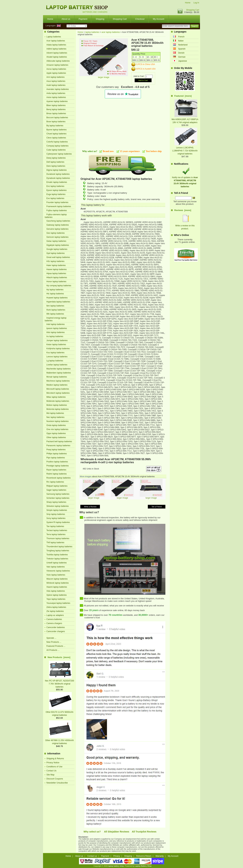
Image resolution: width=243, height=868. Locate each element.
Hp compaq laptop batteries (59, 286)
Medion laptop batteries (57, 385)
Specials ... (51, 638)
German (182, 57)
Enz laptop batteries (55, 186)
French (181, 37)
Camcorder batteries (56, 627)
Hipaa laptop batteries (56, 273)
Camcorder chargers (56, 631)
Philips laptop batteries (57, 454)
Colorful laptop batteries (57, 142)
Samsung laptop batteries (58, 494)
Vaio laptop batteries (56, 567)
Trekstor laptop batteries (57, 559)
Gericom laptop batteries (57, 237)
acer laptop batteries (111, 32)
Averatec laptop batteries (58, 89)
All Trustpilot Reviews (144, 832)
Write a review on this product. (185, 226)
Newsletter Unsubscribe (57, 783)
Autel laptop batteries (56, 85)
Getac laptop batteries (56, 241)
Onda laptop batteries (56, 425)
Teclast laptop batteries (57, 530)
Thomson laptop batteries (58, 538)
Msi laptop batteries (55, 413)
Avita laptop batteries (56, 93)
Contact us (92, 856)
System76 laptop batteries (58, 522)
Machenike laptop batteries (58, 369)
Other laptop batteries (56, 437)
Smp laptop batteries (56, 514)
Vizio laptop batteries (56, 575)
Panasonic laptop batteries (58, 446)
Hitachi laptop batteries (57, 277)
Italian (181, 41)
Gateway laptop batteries (58, 225)
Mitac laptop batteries (56, 397)
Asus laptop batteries (56, 81)
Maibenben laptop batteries (59, 373)
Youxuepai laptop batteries (58, 603)
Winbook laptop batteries (58, 583)
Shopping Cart (193, 10)
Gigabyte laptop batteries (58, 245)
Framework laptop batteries (59, 206)
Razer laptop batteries (56, 470)
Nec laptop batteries (55, 417)
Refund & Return (144, 856)
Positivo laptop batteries (57, 462)
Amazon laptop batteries (57, 65)
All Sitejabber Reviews (117, 832)
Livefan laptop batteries (57, 365)
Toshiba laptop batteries (57, 555)
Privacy (117, 856)
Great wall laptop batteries (58, 257)
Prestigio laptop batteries (58, 466)
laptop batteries (92, 32)
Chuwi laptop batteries (56, 134)
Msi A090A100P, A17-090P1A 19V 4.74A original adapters (185, 119)
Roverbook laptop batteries (58, 478)
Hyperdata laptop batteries (58, 302)
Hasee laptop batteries (57, 269)
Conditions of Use (54, 767)
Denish (181, 53)
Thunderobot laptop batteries (59, 547)
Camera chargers (54, 623)
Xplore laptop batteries (57, 595)
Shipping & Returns (55, 759)
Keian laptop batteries (56, 345)
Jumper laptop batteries (57, 340)
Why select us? (92, 832)
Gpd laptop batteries (56, 253)
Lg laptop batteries (55, 361)
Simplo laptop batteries (57, 510)
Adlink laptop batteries (56, 49)
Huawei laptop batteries (57, 298)
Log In (196, 3)
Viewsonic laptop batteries (58, 571)
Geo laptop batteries (56, 233)
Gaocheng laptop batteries (58, 221)
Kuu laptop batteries (55, 353)
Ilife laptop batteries (55, 314)
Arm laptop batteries (55, 77)
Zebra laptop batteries (56, 607)
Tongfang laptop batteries (58, 551)
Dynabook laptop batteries (58, 178)
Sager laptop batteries (56, 490)
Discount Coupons (55, 779)
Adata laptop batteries (56, 45)
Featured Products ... (56, 646)
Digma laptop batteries (57, 170)
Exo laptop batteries (55, 198)
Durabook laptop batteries (58, 174)
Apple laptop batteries (56, 73)
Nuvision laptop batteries (57, 421)
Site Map (50, 775)
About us (66, 19)
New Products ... (54, 642)
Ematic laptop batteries (57, 182)
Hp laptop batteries (55, 290)
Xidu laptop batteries (56, 591)
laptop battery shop (116, 866)
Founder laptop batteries (57, 202)
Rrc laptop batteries (55, 482)
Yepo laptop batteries (56, 599)
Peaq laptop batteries (56, 450)
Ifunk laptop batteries (56, 310)
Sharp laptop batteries (56, 502)
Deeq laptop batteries (56, 158)
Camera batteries (54, 619)
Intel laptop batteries (56, 324)
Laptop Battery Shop (143, 866)
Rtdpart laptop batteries (57, 486)
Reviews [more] (183, 210)
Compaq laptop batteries (57, 146)
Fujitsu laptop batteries (57, 210)
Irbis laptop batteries (56, 332)
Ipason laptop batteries (57, 328)
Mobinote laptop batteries (58, 401)
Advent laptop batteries (57, 53)
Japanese (183, 61)
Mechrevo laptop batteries (58, 381)
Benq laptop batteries (56, 109)
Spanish (182, 49)
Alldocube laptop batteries (58, 61)
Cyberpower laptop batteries (59, 154)
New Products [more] (59, 657)
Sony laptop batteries (56, 518)
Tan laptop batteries (55, 526)
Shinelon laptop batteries (58, 506)
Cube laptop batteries (56, 150)
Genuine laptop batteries (57, 229)
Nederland (183, 45)
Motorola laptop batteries (58, 409)
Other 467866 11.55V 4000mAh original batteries (59, 740)
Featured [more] (183, 96)
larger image (94, 497)
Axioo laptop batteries (56, 97)
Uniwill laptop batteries (57, 563)
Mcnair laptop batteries (57, 377)
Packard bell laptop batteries (59, 441)
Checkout (140, 19)
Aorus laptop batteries (56, 69)
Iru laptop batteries (55, 336)
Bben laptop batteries (56, 105)
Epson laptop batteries (56, 190)
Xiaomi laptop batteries (57, 587)
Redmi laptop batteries (57, 474)
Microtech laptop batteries (58, 393)
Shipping (100, 19)
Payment (83, 19)
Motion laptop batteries (57, 405)
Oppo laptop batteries (56, 433)
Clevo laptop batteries (56, 138)
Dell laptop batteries (55, 162)
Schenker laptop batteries (58, 498)
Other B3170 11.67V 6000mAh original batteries (59, 712)
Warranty (160, 856)
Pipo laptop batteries (56, 458)
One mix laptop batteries (57, 429)
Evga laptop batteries (56, 194)
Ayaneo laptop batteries (57, 101)
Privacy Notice (53, 763)
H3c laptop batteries (55, 261)
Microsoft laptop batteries (58, 389)
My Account (159, 19)
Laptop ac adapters (55, 615)
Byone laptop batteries (56, 130)
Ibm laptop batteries (55, 306)
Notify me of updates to (185, 181)
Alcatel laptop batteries (57, 57)
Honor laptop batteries (56, 282)
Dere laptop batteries (56, 166)
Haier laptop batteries (56, 265)
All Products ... (53, 650)
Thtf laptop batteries (55, 543)
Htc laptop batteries (55, 294)
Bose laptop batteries (56, 122)
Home (188, 3)
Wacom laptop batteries (57, 579)
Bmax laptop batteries (56, 113)
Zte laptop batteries (55, 611)
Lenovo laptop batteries (57, 357)
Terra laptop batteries (56, 534)
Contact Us (51, 771)
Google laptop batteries (57, 249)
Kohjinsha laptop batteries (58, 349)
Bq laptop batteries (55, 126)
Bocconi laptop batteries (57, 118)
